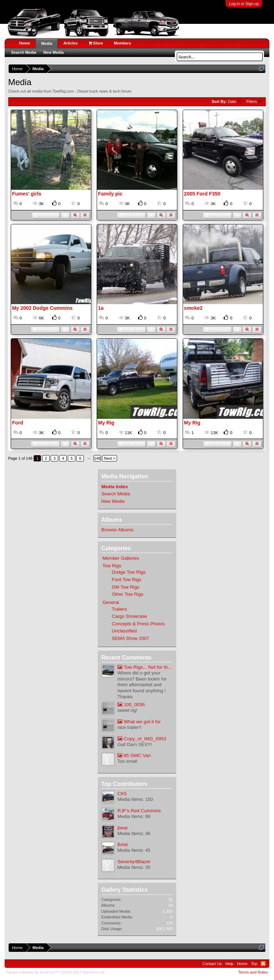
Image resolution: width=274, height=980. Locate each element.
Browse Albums (117, 530)
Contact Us (212, 964)
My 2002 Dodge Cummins (42, 308)
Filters (254, 101)
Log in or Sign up (244, 4)
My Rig (106, 423)
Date (235, 101)
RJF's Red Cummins (139, 811)
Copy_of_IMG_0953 (142, 739)
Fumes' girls (27, 194)
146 (97, 458)
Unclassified (124, 631)
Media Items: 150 (135, 799)
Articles (70, 43)
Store (96, 43)
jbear (123, 828)
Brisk (123, 845)
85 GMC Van (134, 755)
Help (230, 964)
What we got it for (139, 722)
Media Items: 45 (134, 850)
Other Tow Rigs (128, 594)
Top (254, 964)
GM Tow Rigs (125, 587)
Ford (18, 423)
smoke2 (193, 308)
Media (47, 43)
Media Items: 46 (134, 833)
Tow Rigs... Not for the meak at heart (145, 667)
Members (122, 43)
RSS (263, 964)
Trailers (119, 609)
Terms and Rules (253, 972)
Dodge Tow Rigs (128, 572)
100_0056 (131, 705)
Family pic (110, 194)
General (111, 602)
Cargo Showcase (129, 616)
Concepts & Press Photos (138, 624)
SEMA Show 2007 (130, 638)
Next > (110, 458)
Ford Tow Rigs (126, 580)
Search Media (116, 494)
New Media (113, 501)
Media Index (115, 487)
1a (101, 308)
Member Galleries (121, 558)
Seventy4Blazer (134, 862)
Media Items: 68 (134, 816)
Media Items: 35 (134, 867)
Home (25, 43)
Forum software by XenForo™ (56, 972)
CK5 (122, 794)
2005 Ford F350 (202, 194)
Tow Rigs (112, 566)
